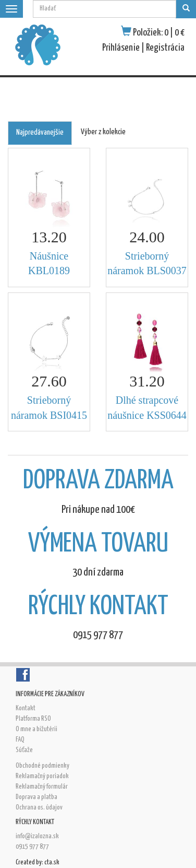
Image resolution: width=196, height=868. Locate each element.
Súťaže (24, 750)
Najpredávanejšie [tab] (40, 132)
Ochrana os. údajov (39, 808)
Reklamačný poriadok (42, 776)
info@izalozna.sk (37, 836)
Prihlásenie (121, 48)
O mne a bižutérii (36, 729)
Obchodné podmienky (42, 766)
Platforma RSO (33, 719)
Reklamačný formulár (42, 787)
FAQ (20, 740)
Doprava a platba (36, 797)
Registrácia (165, 48)
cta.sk (52, 863)
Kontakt (26, 708)
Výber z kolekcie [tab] (103, 132)
